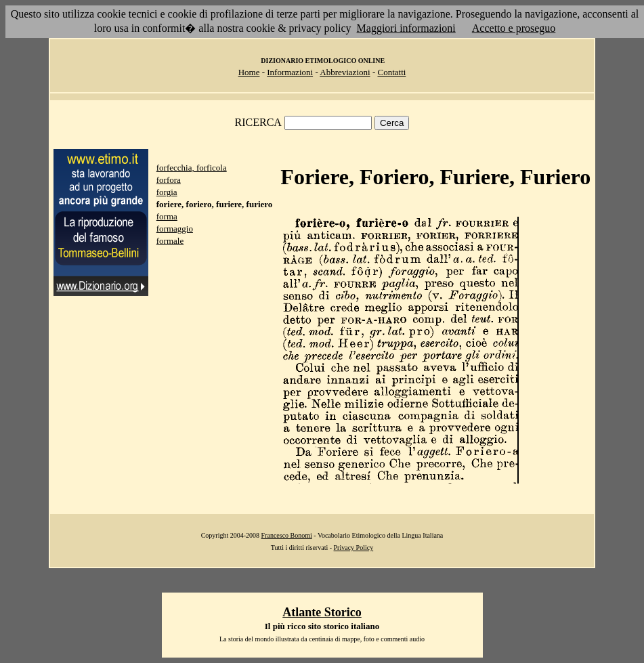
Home (249, 72)
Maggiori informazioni (406, 28)
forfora (169, 180)
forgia (167, 192)
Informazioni (290, 72)
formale (170, 241)
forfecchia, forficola (192, 168)
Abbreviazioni (345, 72)
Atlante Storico (322, 612)
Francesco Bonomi (287, 535)
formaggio (175, 229)
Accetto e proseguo (514, 28)
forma (167, 216)
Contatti (391, 72)
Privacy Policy (354, 548)
